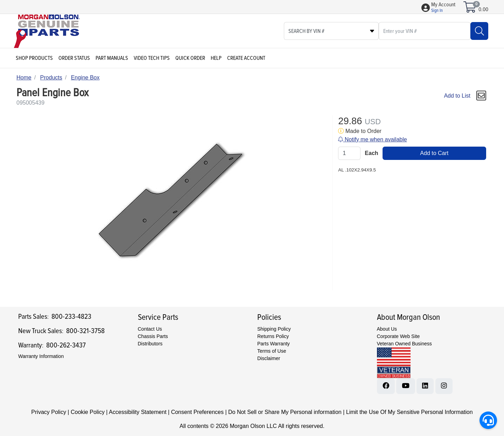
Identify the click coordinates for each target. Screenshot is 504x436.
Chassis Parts (153, 336)
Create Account (246, 58)
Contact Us (150, 329)
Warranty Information (41, 356)
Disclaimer (269, 358)
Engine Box (85, 78)
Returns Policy (273, 336)
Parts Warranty (274, 344)
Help (216, 58)
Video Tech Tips (152, 58)
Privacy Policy (49, 412)
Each (371, 153)
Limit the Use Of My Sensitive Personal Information (409, 412)
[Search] (479, 31)
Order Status (74, 58)
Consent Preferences (197, 412)
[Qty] (349, 153)
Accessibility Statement (138, 412)
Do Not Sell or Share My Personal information (285, 412)
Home (24, 78)
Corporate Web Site (398, 336)
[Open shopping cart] (470, 9)
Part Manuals (112, 58)
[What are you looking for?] (425, 31)
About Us (387, 329)
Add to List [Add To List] (457, 96)
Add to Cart (434, 153)
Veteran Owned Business (404, 344)
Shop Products (34, 58)
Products (51, 78)
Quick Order (190, 58)
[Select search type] (331, 31)
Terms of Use (272, 351)
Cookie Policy (88, 412)
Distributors (150, 344)
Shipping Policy (274, 329)
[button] (443, 8)
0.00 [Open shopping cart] (483, 9)
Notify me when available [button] (372, 139)
